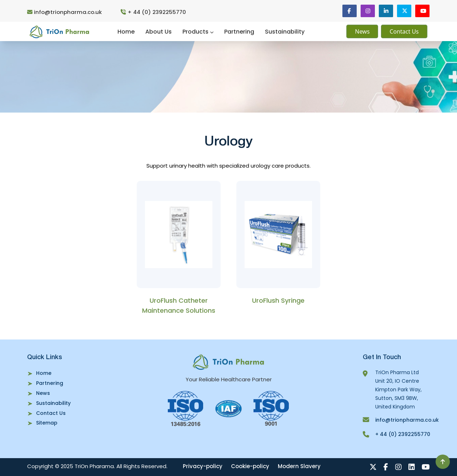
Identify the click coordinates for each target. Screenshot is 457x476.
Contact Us (404, 32)
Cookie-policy (251, 466)
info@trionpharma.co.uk (65, 12)
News (362, 32)
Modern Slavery (300, 466)
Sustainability (285, 32)
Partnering (239, 32)
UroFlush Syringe (278, 302)
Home (126, 32)
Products (198, 32)
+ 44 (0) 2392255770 (154, 12)
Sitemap (47, 423)
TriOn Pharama (94, 466)
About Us (159, 32)
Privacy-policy (204, 466)
